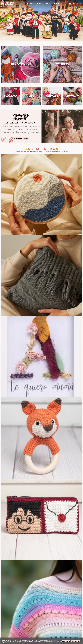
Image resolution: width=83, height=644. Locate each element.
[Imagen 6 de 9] (41, 601)
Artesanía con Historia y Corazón (21, 123)
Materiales (72, 96)
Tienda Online (21, 64)
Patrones (52, 96)
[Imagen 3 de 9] (41, 357)
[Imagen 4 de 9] (41, 438)
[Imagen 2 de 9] (41, 276)
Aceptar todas (66, 641)
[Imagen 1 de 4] (41, 21)
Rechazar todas (76, 641)
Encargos (11, 96)
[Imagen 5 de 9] (41, 519)
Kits (31, 96)
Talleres (62, 64)
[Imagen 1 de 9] (41, 194)
